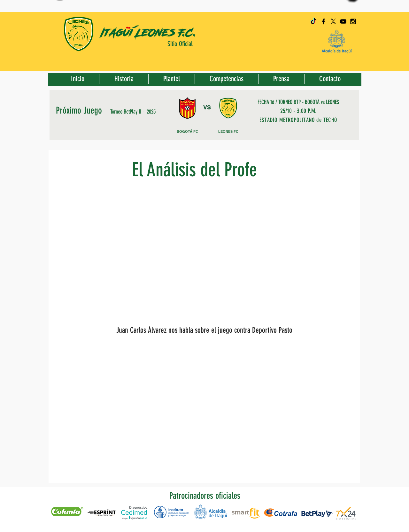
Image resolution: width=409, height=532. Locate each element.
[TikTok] (313, 21)
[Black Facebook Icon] (323, 21)
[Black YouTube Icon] (343, 21)
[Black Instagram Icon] (353, 21)
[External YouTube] (203, 259)
